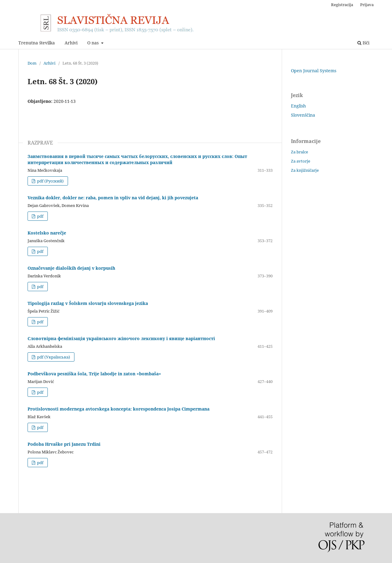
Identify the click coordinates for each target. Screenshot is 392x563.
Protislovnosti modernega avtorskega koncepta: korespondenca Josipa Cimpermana (119, 409)
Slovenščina (303, 115)
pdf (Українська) (53, 357)
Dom (32, 63)
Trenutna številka (37, 43)
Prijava (367, 5)
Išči (363, 43)
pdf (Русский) (50, 181)
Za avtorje (301, 161)
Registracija (342, 5)
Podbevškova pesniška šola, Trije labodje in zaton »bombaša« (94, 374)
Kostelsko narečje (47, 233)
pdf (40, 216)
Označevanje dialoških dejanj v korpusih (71, 268)
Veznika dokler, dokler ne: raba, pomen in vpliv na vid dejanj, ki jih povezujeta (113, 198)
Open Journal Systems (314, 71)
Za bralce (300, 152)
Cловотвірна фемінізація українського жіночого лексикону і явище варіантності (121, 338)
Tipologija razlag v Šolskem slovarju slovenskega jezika (88, 303)
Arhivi (71, 43)
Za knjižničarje (305, 170)
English (298, 106)
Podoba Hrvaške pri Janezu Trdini (64, 444)
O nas (94, 43)
